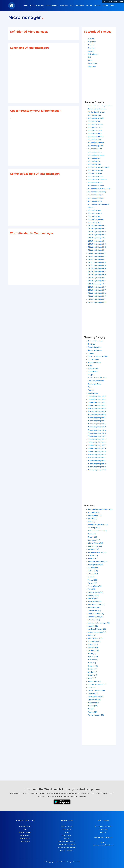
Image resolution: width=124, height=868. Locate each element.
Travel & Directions (95, 347)
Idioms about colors (95, 127)
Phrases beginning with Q (97, 445)
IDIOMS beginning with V (97, 290)
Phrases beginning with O (97, 439)
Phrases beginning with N (97, 436)
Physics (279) (93, 657)
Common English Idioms (97, 109)
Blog (72, 6)
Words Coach (61, 862)
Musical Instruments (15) (97, 632)
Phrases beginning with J (97, 424)
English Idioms (25, 838)
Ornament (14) (93, 647)
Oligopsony (92, 66)
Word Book (80, 6)
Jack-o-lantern (93, 54)
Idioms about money (95, 170)
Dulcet (90, 60)
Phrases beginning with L (97, 430)
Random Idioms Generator (67, 845)
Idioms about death (95, 133)
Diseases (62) (93, 558)
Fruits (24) (91, 589)
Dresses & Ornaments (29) (97, 562)
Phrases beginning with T (97, 454)
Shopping (91, 375)
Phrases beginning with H (97, 418)
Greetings (91, 344)
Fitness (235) (93, 580)
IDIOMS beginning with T (97, 284)
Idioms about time (94, 210)
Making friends (93, 369)
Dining (90, 365)
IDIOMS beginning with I (96, 250)
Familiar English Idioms (96, 112)
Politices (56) (93, 660)
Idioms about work (95, 222)
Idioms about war (94, 216)
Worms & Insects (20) (96, 715)
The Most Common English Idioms (100, 106)
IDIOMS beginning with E (97, 238)
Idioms (89, 6)
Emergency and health (96, 381)
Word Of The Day (37, 6)
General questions (94, 384)
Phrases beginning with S (97, 451)
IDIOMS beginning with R (97, 278)
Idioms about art (94, 121)
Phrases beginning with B (97, 399)
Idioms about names (95, 176)
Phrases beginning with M (97, 433)
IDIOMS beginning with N (97, 265)
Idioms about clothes (95, 124)
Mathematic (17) (94, 620)
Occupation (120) (94, 641)
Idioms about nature (95, 183)
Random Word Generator (67, 842)
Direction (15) (93, 555)
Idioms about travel (95, 213)
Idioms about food (95, 140)
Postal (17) (92, 663)
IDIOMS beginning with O (97, 269)
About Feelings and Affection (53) (100, 509)
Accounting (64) (94, 512)
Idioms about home (95, 152)
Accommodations (94, 362)
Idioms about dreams (96, 137)
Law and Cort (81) (94, 611)
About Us (103, 832)
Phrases (97, 6)
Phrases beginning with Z (97, 470)
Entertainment (93, 372)
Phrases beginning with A (97, 396)
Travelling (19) (93, 693)
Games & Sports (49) (95, 592)
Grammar (64, 6)
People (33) (92, 654)
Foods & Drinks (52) (95, 586)
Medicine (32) (93, 626)
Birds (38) (91, 522)
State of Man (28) (94, 681)
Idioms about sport (95, 201)
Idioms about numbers (96, 186)
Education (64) (93, 568)
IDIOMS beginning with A (97, 225)
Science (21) (92, 675)
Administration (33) (95, 515)
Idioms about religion (95, 195)
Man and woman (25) (95, 617)
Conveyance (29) (94, 540)
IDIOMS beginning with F (97, 241)
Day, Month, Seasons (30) (97, 552)
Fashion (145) (93, 571)
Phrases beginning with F (97, 411)
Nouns (25, 829)
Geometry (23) (93, 598)
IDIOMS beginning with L (97, 259)
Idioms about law (94, 158)
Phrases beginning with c (97, 402)
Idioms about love (94, 164)
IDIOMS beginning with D (97, 235)
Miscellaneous (93, 393)
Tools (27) (91, 687)
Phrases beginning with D (97, 405)
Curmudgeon (92, 63)
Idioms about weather (96, 219)
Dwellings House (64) (95, 565)
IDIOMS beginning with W (97, 293)
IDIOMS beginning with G (97, 244)
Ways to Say (67, 829)
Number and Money (95, 350)
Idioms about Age (94, 115)
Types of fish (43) (94, 700)
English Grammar (25, 832)
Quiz (112, 6)
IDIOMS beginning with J (97, 253)
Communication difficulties (97, 378)
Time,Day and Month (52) (97, 684)
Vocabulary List (52, 6)
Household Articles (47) (96, 604)
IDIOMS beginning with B (97, 229)
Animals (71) (92, 518)
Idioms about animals (96, 118)
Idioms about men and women (99, 167)
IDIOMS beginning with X (97, 296)
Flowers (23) (92, 583)
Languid (91, 51)
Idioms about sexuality (96, 198)
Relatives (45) (93, 666)
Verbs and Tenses (25, 826)
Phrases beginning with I (97, 421)
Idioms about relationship (97, 192)
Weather (91, 390)
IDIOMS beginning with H (97, 247)
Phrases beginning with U (97, 458)
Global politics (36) (95, 601)
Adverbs (67, 838)
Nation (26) (92, 635)
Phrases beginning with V (97, 461)
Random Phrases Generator (67, 848)
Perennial (91, 45)
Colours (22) (92, 537)
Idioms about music (95, 173)
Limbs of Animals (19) (96, 614)
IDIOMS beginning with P (97, 272)
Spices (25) (92, 678)
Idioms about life (94, 161)
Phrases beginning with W (97, 464)
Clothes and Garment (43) (97, 531)
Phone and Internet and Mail (98, 356)
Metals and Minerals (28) (97, 629)
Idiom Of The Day (67, 826)
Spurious (91, 39)
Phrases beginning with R (97, 448)
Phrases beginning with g (97, 415)
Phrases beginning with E (97, 408)
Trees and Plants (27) (95, 697)
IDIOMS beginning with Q (97, 275)
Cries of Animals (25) (95, 543)
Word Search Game (67, 851)
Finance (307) (93, 574)
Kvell (89, 57)
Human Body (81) (94, 608)
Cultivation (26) (93, 549)
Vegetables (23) (94, 703)
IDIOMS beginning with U (97, 287)
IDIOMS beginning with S (97, 281)
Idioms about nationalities (97, 179)
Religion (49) (92, 669)
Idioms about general (95, 146)
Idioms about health (95, 149)
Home (26, 6)
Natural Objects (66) (95, 638)
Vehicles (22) (93, 706)
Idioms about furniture (96, 143)
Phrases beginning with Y (97, 467)
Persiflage (91, 48)
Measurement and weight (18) (99, 623)
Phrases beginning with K (97, 427)
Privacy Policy (103, 829)
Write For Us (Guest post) (103, 826)
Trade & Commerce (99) (96, 690)
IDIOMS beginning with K (97, 256)
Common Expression (95, 341)
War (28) (91, 709)
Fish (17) (91, 577)
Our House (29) (93, 651)
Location (91, 353)
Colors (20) (92, 534)
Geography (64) (93, 595)
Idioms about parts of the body (99, 189)
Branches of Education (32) (98, 525)
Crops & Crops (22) (95, 546)
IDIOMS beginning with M (97, 262)
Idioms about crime (95, 130)
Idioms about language (96, 155)
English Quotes (25, 835)
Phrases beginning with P (97, 442)
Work (90, 387)
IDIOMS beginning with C (97, 232)
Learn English (25, 842)
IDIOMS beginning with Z (97, 302)
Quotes (105, 6)
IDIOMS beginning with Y (97, 299)
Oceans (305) (93, 644)
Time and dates (93, 359)
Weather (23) (92, 712)
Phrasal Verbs (67, 835)
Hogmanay (92, 42)
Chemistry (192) (94, 528)
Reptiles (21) (92, 672)
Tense (67, 832)
